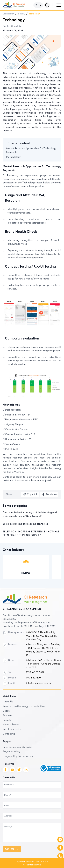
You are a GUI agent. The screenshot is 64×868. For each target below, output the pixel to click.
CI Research (8, 14)
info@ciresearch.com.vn (39, 683)
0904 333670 (33, 678)
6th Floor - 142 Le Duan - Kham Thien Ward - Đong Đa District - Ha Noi (44, 664)
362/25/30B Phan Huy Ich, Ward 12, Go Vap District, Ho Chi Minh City (42, 636)
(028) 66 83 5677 (35, 672)
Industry (21, 14)
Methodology (13, 157)
